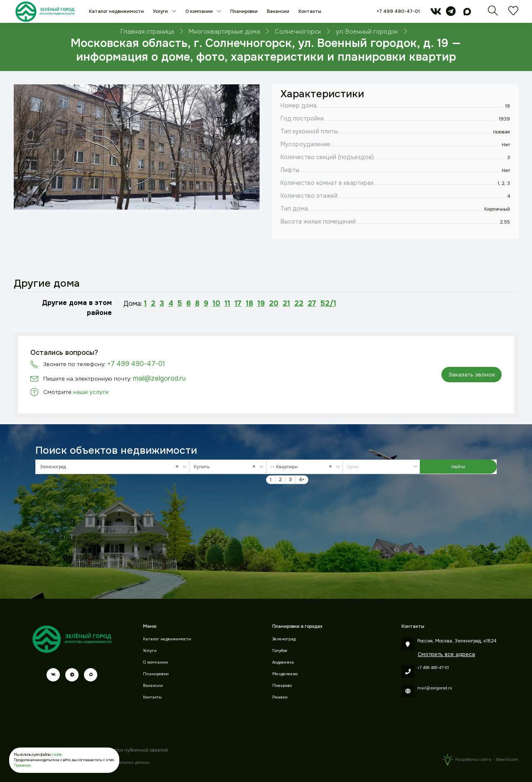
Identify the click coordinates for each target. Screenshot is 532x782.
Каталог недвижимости (116, 11)
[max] (467, 13)
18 (249, 303)
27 (312, 303)
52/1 (328, 303)
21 (286, 303)
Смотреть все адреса (446, 654)
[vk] (436, 13)
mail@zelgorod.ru (159, 378)
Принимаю (22, 765)
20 (274, 303)
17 (238, 303)
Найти (458, 467)
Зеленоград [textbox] (111, 467)
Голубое (280, 651)
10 (216, 303)
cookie (57, 755)
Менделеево (285, 674)
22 (299, 303)
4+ (302, 480)
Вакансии (278, 11)
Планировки (244, 11)
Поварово (282, 686)
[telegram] (451, 13)
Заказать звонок (472, 375)
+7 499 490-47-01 (398, 11)
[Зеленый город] (45, 11)
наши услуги (91, 392)
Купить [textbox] (227, 467)
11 (227, 303)
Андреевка (283, 662)
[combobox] (112, 467)
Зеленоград (284, 639)
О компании (200, 11)
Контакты (310, 11)
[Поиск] (493, 13)
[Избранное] (513, 13)
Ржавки (280, 697)
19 (261, 303)
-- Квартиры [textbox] (303, 467)
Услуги (161, 11)
